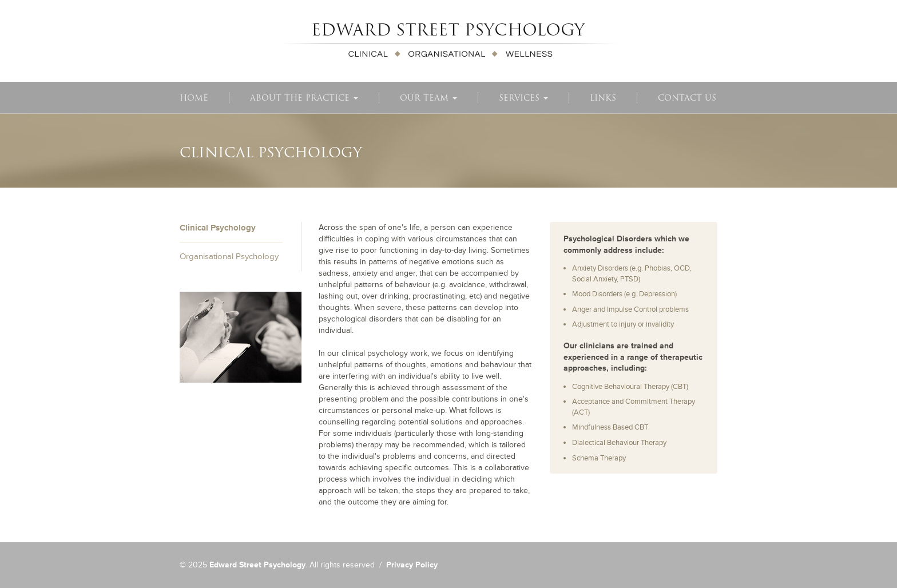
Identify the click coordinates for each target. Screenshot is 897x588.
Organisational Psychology (229, 257)
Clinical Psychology (218, 228)
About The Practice (304, 98)
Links (603, 98)
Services (523, 98)
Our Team (428, 98)
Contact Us (687, 98)
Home (194, 98)
